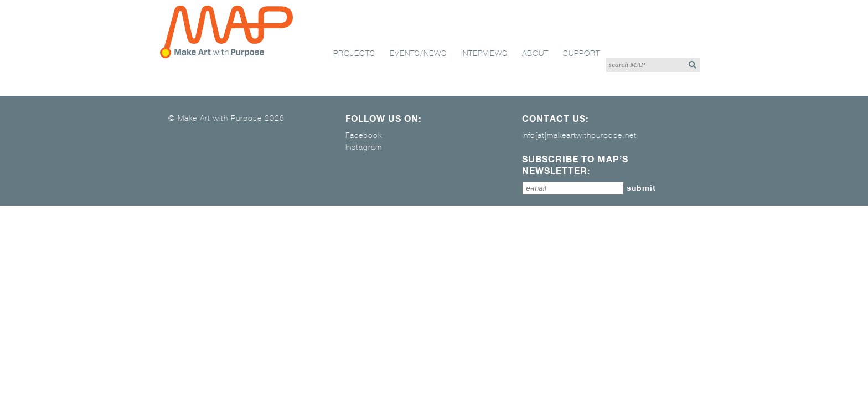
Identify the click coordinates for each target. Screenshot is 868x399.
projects (354, 53)
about (535, 53)
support (582, 53)
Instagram (364, 147)
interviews (484, 53)
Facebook (364, 135)
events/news (418, 53)
